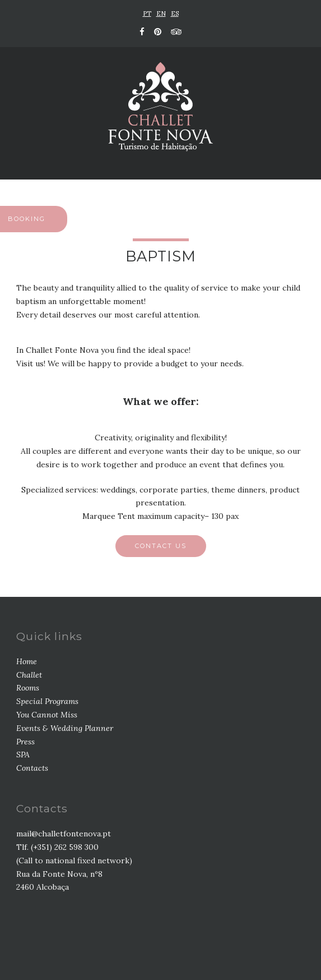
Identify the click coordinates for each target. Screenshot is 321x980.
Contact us (161, 546)
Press (25, 742)
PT (147, 13)
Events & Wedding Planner (65, 728)
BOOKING (27, 219)
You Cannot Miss (47, 715)
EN (161, 13)
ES (175, 13)
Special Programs (47, 701)
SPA (23, 754)
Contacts (32, 768)
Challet (29, 675)
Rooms (28, 688)
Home (27, 661)
